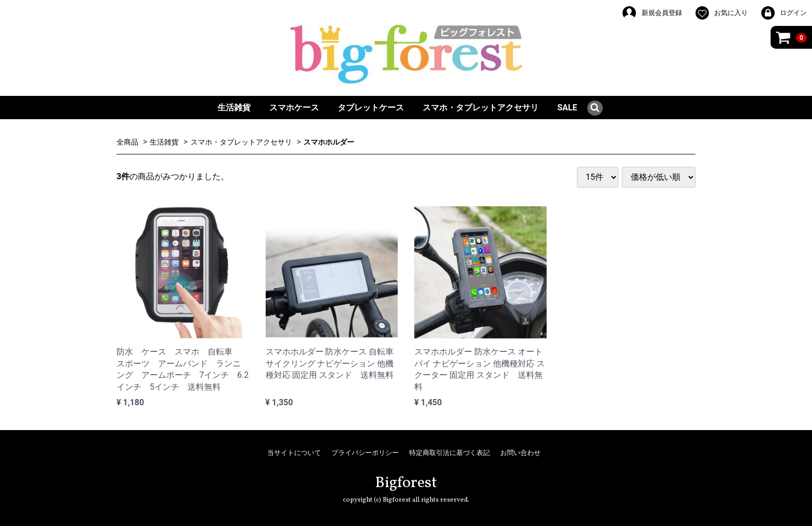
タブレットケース (371, 108)
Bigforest (406, 483)
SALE (567, 108)
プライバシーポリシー (365, 453)
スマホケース (294, 108)
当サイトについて (294, 453)
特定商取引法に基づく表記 (450, 453)
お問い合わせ (520, 453)
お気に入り (721, 13)
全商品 (127, 142)
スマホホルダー (329, 142)
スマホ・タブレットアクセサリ (481, 108)
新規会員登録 (651, 13)
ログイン (784, 13)
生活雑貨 (234, 108)
